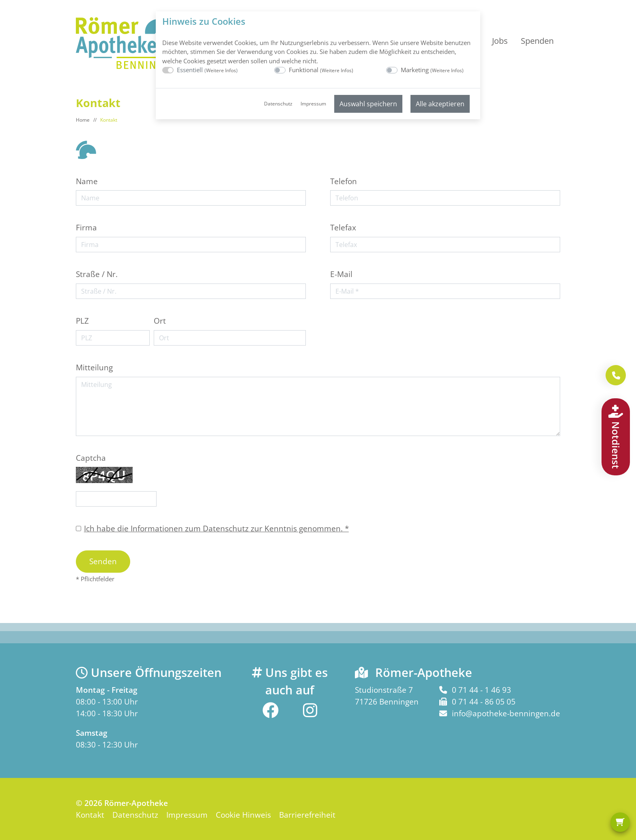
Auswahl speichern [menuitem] (368, 104)
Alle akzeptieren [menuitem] (440, 104)
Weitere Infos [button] (221, 70)
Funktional (321, 70)
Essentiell (207, 70)
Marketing (432, 70)
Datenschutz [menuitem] (278, 104)
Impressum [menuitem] (313, 104)
